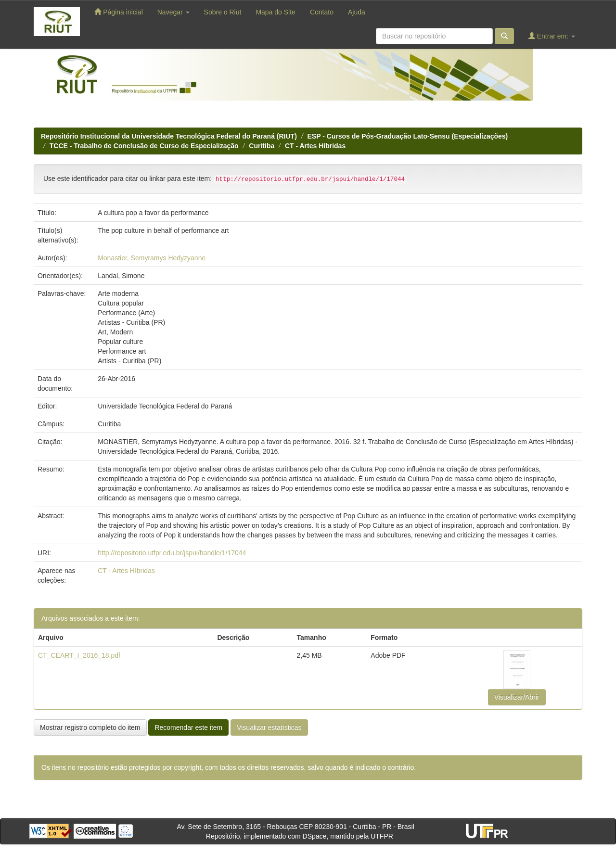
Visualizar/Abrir (517, 697)
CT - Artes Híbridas (315, 146)
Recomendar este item (188, 727)
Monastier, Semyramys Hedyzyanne (152, 258)
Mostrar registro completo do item (90, 727)
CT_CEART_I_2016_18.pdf (79, 655)
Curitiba (262, 146)
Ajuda (357, 12)
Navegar (173, 12)
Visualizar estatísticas (269, 727)
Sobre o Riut (223, 12)
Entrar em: (552, 36)
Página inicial (118, 12)
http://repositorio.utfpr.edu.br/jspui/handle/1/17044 (172, 553)
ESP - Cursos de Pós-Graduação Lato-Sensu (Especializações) (408, 136)
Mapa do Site (276, 12)
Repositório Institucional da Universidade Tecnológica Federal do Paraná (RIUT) (169, 136)
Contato (322, 12)
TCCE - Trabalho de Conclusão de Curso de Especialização (144, 146)
